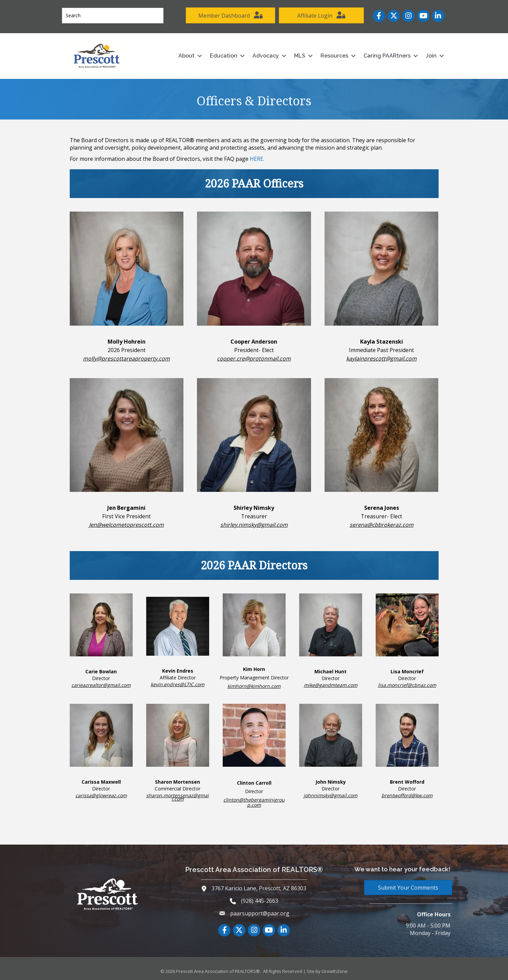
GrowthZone (335, 970)
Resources (333, 54)
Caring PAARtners (386, 54)
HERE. (257, 157)
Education (223, 54)
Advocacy (265, 54)
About (185, 54)
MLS (299, 54)
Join (430, 54)
